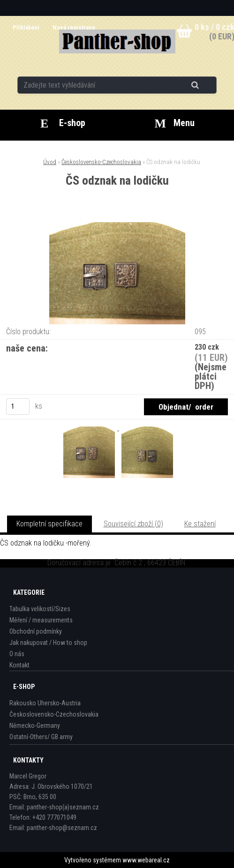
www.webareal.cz (146, 860)
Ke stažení (200, 524)
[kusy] (18, 407)
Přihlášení (27, 27)
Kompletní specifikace (49, 524)
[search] (207, 85)
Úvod (50, 162)
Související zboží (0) (133, 524)
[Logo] (117, 42)
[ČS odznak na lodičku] (117, 226)
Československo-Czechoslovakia (101, 162)
